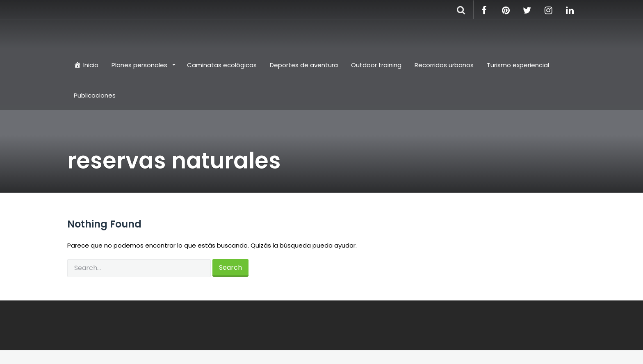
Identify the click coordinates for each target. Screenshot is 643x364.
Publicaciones (95, 95)
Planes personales (140, 65)
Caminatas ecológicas (222, 65)
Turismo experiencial (518, 65)
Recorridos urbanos (444, 65)
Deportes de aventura (304, 65)
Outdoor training (376, 65)
